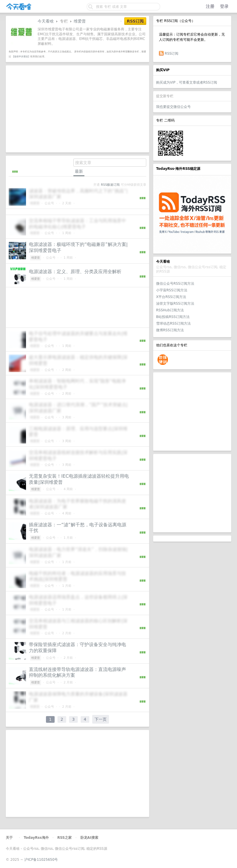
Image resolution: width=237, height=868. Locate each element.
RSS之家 (64, 838)
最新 (79, 171)
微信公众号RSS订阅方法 (175, 284)
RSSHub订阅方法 (170, 310)
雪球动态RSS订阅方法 (173, 323)
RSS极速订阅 (110, 185)
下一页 (101, 719)
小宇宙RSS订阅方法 (172, 290)
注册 (210, 6)
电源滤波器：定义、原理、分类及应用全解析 (75, 272)
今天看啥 (46, 21)
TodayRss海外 (36, 838)
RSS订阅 (172, 54)
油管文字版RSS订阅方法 (175, 304)
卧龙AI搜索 (89, 838)
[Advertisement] (192, 411)
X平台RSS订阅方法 (171, 297)
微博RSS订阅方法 (170, 330)
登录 (224, 6)
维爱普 (80, 21)
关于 (9, 838)
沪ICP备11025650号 (41, 860)
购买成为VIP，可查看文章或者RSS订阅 (187, 82)
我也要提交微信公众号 (173, 107)
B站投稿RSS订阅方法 (173, 317)
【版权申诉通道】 (21, 56)
